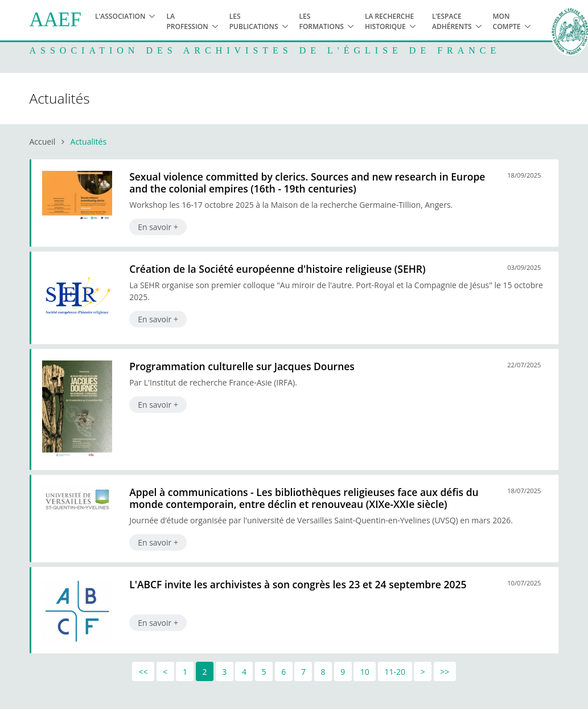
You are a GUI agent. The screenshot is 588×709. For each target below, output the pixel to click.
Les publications (254, 21)
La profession (187, 21)
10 (365, 672)
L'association (120, 16)
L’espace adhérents (452, 21)
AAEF (55, 20)
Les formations (322, 21)
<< (143, 672)
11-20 (395, 672)
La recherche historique (389, 21)
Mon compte (507, 21)
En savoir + (158, 227)
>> (445, 672)
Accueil (43, 142)
